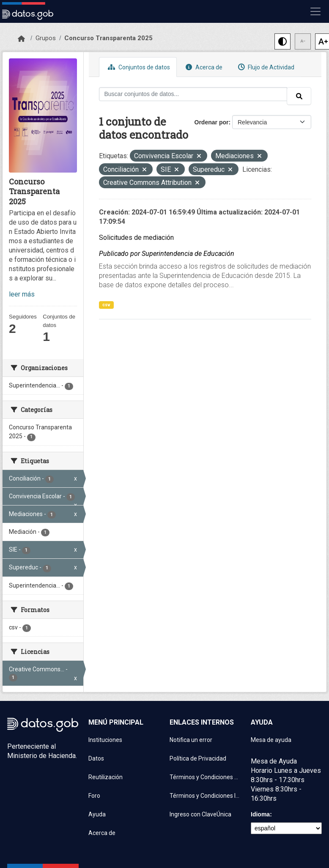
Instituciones (105, 740)
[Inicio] (21, 39)
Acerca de (203, 67)
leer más (22, 294)
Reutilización (106, 777)
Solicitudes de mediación (136, 238)
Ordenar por (212, 122)
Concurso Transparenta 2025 (108, 38)
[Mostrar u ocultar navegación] (315, 11)
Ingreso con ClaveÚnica (200, 814)
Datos (96, 758)
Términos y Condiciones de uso (205, 777)
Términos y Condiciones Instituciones (205, 796)
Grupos (46, 38)
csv (106, 305)
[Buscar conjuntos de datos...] (193, 94)
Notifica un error (191, 740)
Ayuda (97, 814)
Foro (94, 796)
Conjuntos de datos (138, 67)
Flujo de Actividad (265, 67)
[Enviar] (299, 96)
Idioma (260, 814)
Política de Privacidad (198, 758)
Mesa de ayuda (271, 740)
